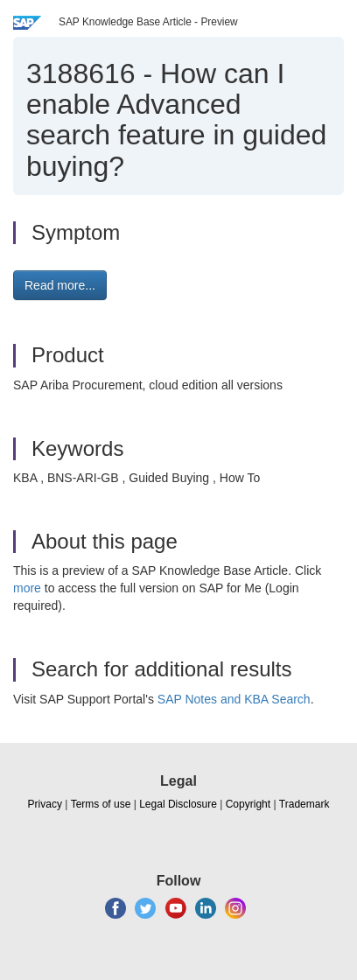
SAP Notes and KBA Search (234, 699)
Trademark (304, 804)
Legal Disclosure (178, 804)
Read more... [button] (60, 285)
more (27, 588)
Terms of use (101, 804)
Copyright (248, 804)
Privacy (45, 804)
